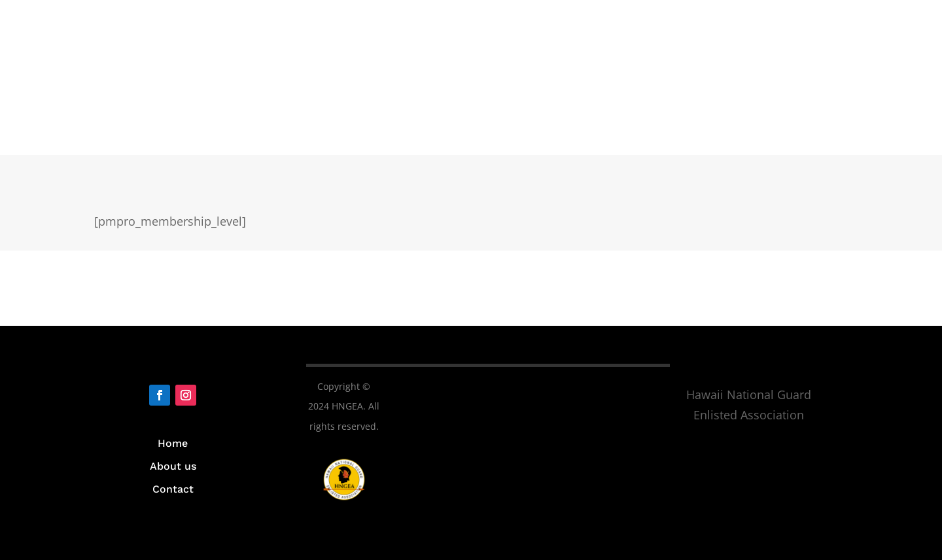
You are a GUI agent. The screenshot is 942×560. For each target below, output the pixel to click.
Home (173, 443)
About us (173, 466)
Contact (173, 489)
